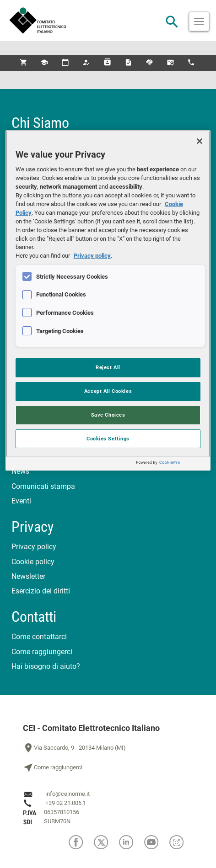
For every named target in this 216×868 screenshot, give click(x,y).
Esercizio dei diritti (41, 591)
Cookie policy (33, 562)
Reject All (108, 367)
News (20, 471)
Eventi (21, 501)
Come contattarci (39, 637)
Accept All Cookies (108, 391)
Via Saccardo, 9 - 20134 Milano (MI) (74, 748)
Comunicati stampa (43, 486)
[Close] (200, 141)
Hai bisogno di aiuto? (46, 666)
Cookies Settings (108, 439)
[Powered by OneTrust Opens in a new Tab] (171, 465)
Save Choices (108, 415)
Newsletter (28, 576)
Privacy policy (34, 547)
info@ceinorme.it (67, 794)
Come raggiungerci (42, 652)
